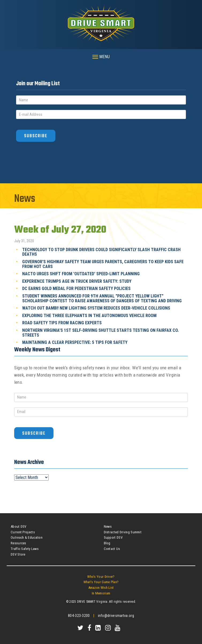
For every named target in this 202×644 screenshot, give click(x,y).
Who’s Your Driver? (101, 577)
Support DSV (113, 537)
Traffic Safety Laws (25, 549)
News (108, 526)
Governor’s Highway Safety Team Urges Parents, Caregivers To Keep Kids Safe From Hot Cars (103, 264)
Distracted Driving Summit (123, 532)
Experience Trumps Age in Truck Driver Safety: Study (77, 281)
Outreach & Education (27, 537)
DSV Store (18, 554)
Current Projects (23, 532)
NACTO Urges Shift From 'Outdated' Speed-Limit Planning (81, 274)
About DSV (19, 526)
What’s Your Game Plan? (101, 582)
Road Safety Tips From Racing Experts (62, 323)
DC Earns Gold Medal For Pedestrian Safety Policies (76, 289)
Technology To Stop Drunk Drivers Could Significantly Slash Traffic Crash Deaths (101, 252)
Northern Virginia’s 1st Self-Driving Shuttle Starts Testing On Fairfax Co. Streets (100, 333)
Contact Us (112, 549)
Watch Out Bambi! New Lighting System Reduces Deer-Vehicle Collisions (96, 308)
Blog (107, 543)
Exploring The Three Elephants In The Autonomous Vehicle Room (89, 316)
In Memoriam (101, 593)
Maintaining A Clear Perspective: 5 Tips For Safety (75, 342)
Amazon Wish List (101, 588)
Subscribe (36, 136)
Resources (18, 543)
